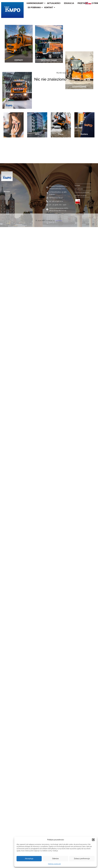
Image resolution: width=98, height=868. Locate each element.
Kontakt (49, 7)
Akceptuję (29, 859)
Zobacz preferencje (82, 859)
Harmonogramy (35, 3)
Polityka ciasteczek (54, 864)
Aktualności (54, 3)
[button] (93, 840)
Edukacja (69, 3)
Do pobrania (35, 7)
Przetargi (83, 3)
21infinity (59, 221)
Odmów (55, 859)
